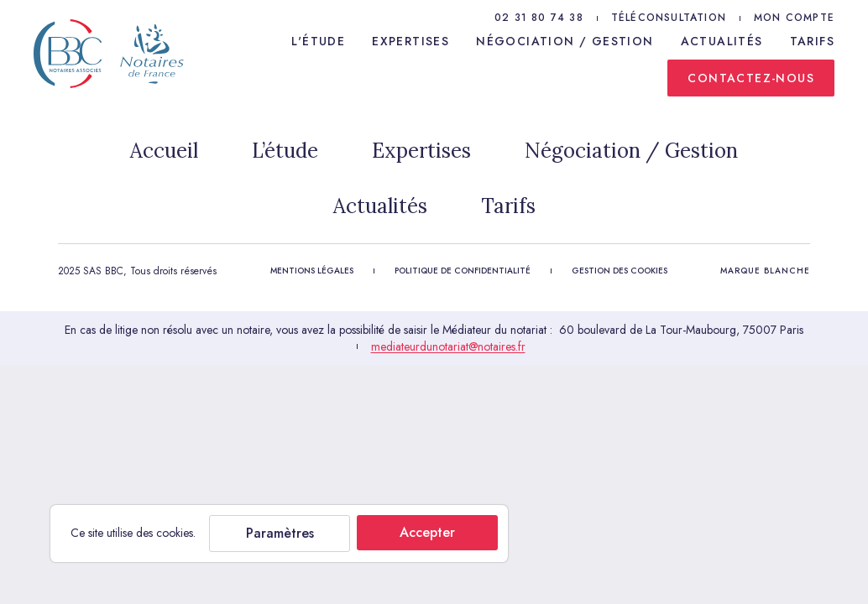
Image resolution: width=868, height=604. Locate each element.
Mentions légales (312, 271)
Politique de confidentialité (463, 271)
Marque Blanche (765, 271)
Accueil (164, 151)
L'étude (318, 41)
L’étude (285, 151)
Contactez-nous (751, 78)
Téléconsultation (669, 18)
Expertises (410, 41)
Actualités (722, 41)
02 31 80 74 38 (539, 18)
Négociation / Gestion (565, 41)
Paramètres (280, 533)
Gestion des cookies (620, 271)
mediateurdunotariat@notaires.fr (448, 346)
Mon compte (794, 18)
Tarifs (812, 41)
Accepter (427, 532)
